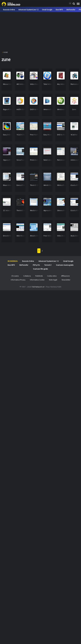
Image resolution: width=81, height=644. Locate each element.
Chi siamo (15, 276)
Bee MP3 (59, 10)
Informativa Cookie (37, 280)
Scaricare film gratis (40, 269)
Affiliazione (65, 276)
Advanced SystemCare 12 (28, 10)
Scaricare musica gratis (65, 265)
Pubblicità (39, 276)
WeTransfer (71, 10)
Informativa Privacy (18, 280)
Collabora (27, 276)
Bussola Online (9, 10)
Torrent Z (48, 265)
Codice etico (52, 276)
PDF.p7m (36, 265)
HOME (6, 52)
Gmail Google (47, 10)
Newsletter (66, 280)
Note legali (53, 280)
